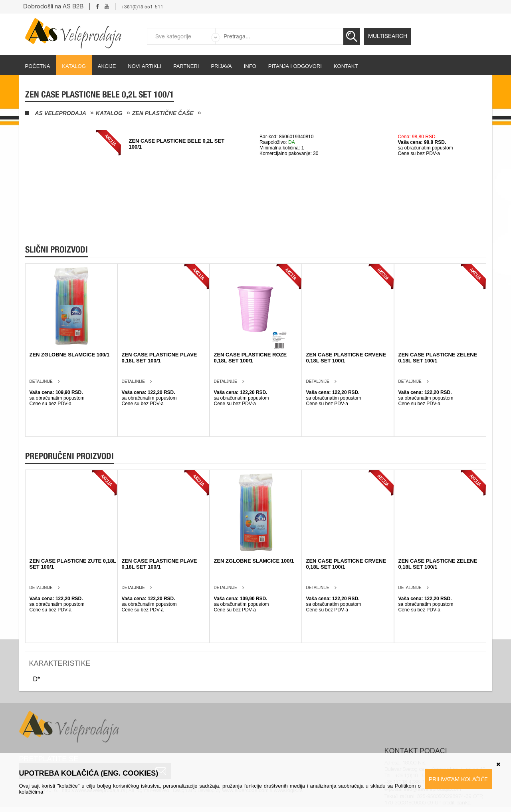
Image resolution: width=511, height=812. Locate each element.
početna (38, 66)
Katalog (74, 66)
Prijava (221, 66)
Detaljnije (41, 381)
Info (250, 66)
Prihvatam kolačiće (459, 779)
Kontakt (346, 66)
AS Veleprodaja (61, 113)
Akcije (107, 66)
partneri (186, 66)
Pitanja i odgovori (295, 66)
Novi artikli (145, 66)
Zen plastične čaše (163, 113)
